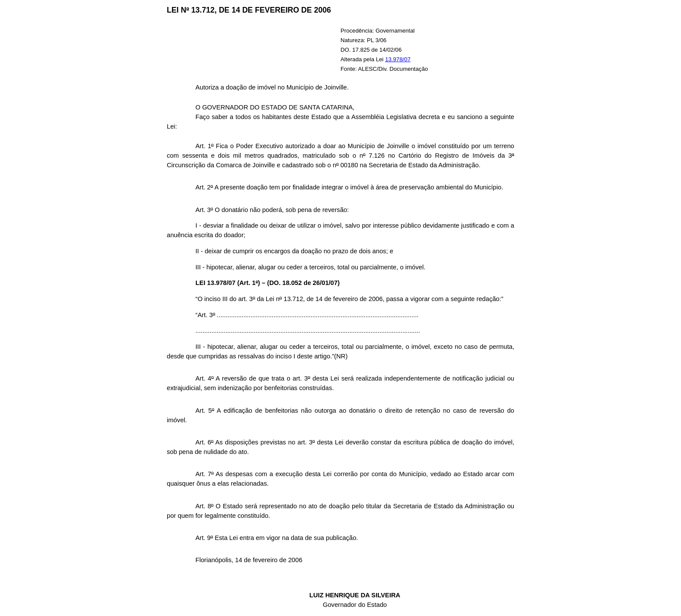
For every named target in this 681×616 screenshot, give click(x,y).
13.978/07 (398, 59)
